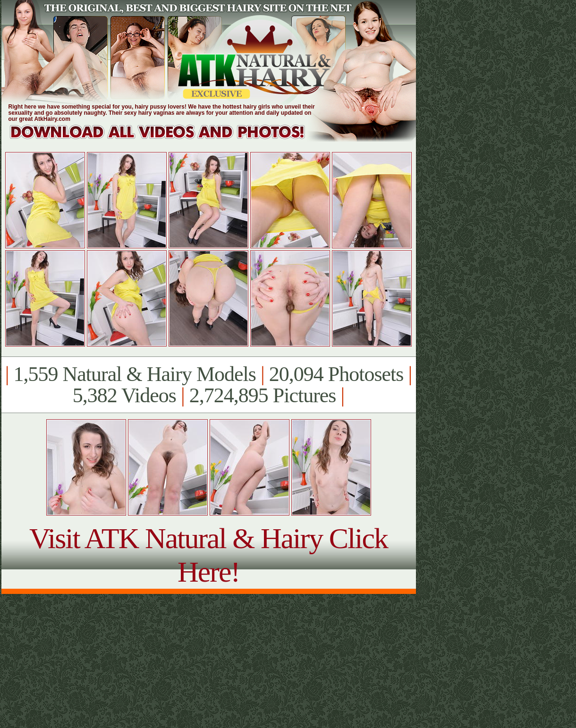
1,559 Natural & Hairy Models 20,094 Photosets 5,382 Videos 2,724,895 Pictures (208, 385)
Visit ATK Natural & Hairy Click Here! (208, 555)
